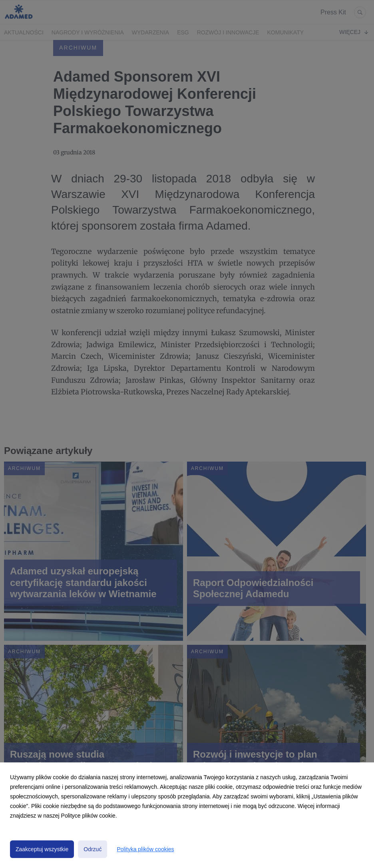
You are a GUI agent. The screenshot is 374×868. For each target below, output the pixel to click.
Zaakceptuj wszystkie (42, 849)
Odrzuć (93, 849)
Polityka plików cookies (145, 849)
